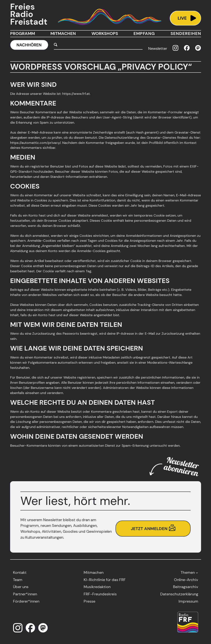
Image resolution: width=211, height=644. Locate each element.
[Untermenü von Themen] (197, 572)
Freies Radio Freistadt (29, 14)
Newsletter (158, 48)
